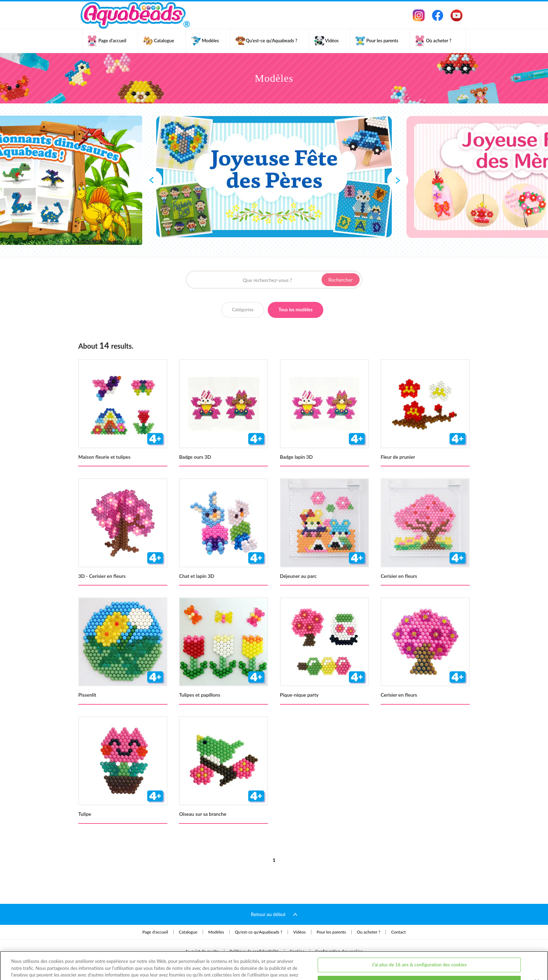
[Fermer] (537, 957)
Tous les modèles (296, 310)
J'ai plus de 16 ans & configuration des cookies (419, 940)
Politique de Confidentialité (124, 956)
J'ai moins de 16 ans (419, 958)
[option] (274, 177)
